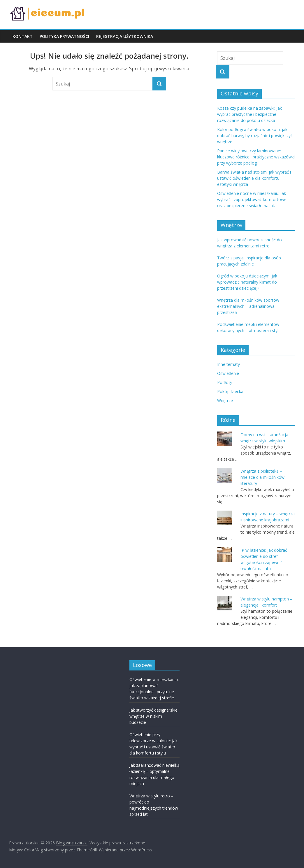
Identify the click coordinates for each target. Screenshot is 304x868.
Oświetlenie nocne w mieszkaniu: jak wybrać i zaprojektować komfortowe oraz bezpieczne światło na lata (252, 199)
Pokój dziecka (230, 391)
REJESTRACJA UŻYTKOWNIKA (125, 36)
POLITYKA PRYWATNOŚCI (64, 36)
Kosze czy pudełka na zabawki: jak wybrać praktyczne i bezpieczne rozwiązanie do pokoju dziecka (249, 114)
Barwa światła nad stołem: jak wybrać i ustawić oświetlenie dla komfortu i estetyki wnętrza (254, 178)
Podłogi (224, 382)
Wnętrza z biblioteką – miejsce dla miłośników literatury (262, 477)
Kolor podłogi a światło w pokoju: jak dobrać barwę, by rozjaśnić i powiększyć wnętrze (255, 136)
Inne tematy (229, 364)
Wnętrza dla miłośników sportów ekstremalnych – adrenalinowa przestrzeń (248, 306)
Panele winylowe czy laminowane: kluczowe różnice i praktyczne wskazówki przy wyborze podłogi (256, 157)
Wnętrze (225, 400)
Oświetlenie (228, 373)
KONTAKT (23, 36)
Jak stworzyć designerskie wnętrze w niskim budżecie (153, 716)
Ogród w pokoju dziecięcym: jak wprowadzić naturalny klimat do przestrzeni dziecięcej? (247, 282)
